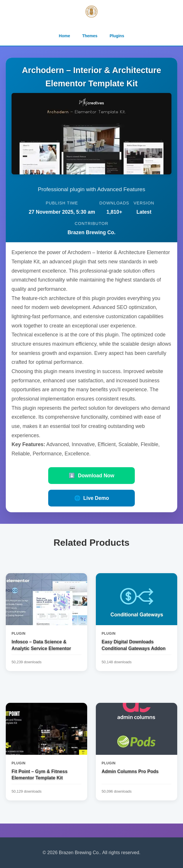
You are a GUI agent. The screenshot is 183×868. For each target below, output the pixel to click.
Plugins (117, 36)
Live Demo (92, 498)
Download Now (91, 476)
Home (65, 36)
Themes (90, 36)
